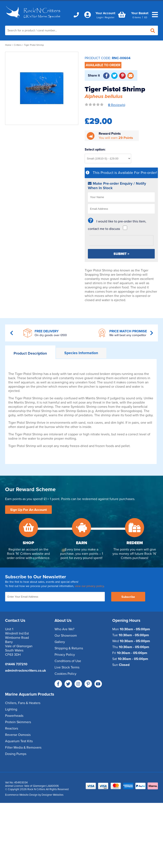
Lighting (11, 709)
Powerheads (14, 716)
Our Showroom (66, 636)
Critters (18, 45)
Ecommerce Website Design (21, 795)
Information (81, 353)
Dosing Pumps (16, 754)
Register (110, 17)
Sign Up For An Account (28, 510)
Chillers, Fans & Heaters (23, 703)
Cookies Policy (65, 674)
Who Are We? (64, 629)
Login (100, 17)
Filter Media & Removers (23, 748)
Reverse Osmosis (18, 735)
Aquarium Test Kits (19, 741)
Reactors (12, 728)
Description (30, 353)
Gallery (60, 642)
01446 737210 (16, 664)
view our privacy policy (89, 586)
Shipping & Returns (69, 648)
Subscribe (128, 597)
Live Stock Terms (67, 667)
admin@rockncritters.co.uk (26, 671)
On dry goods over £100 (51, 335)
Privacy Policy (65, 655)
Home (8, 45)
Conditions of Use (68, 661)
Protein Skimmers (18, 722)
